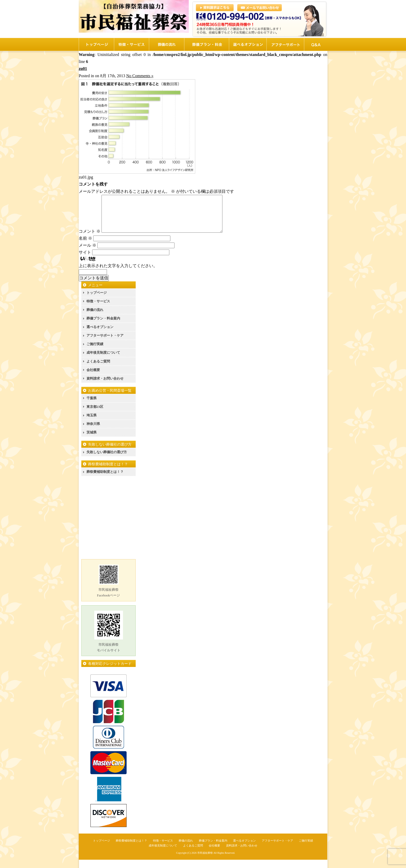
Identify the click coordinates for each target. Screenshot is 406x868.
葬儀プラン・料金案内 (103, 327)
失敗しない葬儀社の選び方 (107, 460)
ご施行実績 (95, 352)
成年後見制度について (103, 361)
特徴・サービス (98, 310)
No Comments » (140, 76)
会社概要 (93, 378)
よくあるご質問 (98, 370)
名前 (85, 247)
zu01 (83, 69)
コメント (90, 240)
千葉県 (92, 406)
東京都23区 (95, 415)
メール (88, 254)
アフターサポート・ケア (105, 344)
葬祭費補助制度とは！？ (105, 480)
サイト (85, 261)
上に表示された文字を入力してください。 (118, 274)
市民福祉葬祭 (205, 861)
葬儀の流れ (95, 318)
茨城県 (92, 441)
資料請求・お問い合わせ (105, 387)
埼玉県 (92, 424)
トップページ (97, 301)
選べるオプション (100, 335)
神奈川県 (93, 432)
